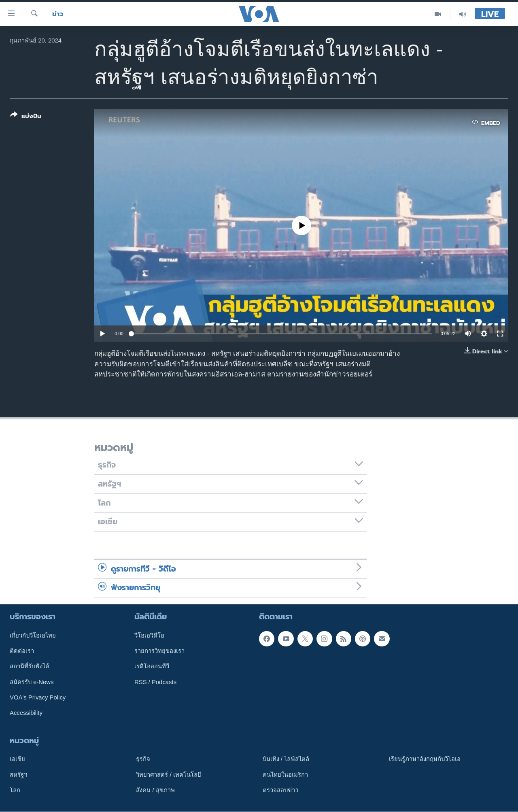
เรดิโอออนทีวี (152, 667)
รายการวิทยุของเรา (159, 651)
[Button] (26, 117)
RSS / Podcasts (155, 682)
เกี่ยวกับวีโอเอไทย (33, 636)
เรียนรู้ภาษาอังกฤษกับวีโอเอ (425, 759)
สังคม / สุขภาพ (155, 790)
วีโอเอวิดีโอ (149, 636)
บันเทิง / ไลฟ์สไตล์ (286, 759)
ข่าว (58, 14)
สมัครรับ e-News (32, 682)
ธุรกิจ (143, 759)
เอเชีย (17, 759)
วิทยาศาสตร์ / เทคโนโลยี (168, 775)
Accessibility (26, 713)
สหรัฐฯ (18, 775)
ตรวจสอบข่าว (280, 790)
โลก (15, 790)
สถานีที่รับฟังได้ (30, 667)
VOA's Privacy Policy (38, 697)
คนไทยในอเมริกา (285, 775)
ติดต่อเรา (22, 651)
